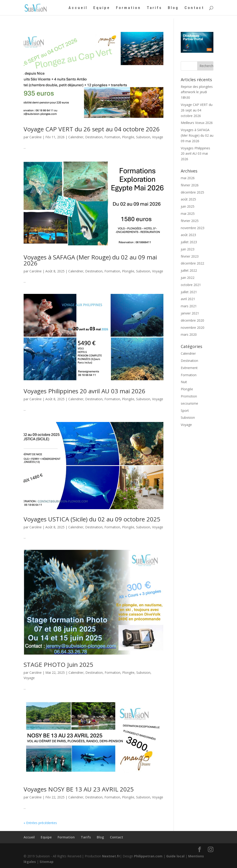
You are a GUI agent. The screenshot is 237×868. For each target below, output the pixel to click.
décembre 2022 (192, 263)
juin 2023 (188, 249)
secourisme (189, 403)
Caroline (36, 137)
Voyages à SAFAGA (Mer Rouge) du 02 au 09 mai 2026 (90, 260)
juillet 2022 (189, 270)
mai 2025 (188, 214)
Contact (194, 8)
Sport (185, 411)
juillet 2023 (189, 242)
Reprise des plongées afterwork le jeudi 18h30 (197, 92)
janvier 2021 (190, 313)
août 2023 (188, 235)
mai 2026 (188, 178)
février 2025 (190, 221)
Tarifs (154, 8)
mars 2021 (189, 306)
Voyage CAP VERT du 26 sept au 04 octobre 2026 (92, 129)
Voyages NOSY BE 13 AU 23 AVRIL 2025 (79, 789)
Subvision (143, 137)
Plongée (128, 137)
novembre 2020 (193, 328)
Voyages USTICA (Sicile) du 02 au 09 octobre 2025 (92, 519)
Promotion (189, 396)
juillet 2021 (189, 292)
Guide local (175, 856)
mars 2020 (189, 334)
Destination (94, 137)
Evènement (189, 368)
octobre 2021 (191, 285)
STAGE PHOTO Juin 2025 (58, 665)
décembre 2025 (192, 192)
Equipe (102, 8)
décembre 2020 (192, 320)
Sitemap (47, 862)
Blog (173, 8)
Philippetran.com (148, 856)
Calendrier (76, 137)
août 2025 (188, 199)
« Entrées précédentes (40, 823)
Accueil (78, 8)
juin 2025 (188, 206)
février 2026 (190, 185)
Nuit (184, 382)
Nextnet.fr (111, 856)
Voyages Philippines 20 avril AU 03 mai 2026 (84, 391)
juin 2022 (188, 278)
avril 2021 (188, 299)
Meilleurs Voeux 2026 (197, 123)
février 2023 (190, 256)
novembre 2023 (193, 228)
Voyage (158, 137)
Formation (128, 8)
